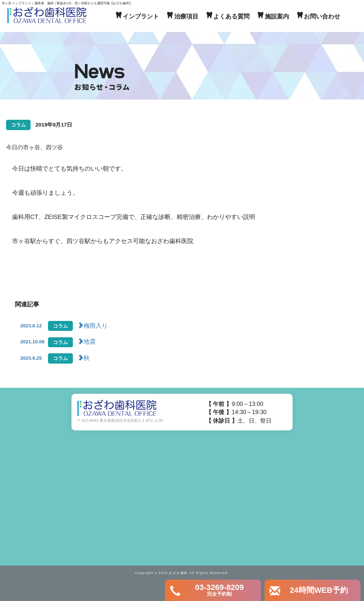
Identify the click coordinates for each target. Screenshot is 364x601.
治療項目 (186, 17)
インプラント (141, 17)
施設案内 (277, 17)
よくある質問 (231, 17)
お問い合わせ (322, 17)
